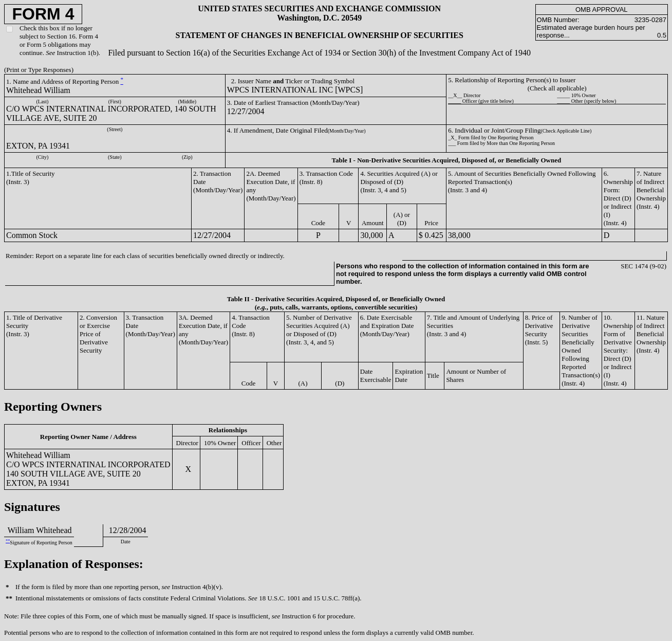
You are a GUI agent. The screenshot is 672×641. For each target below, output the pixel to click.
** (8, 541)
